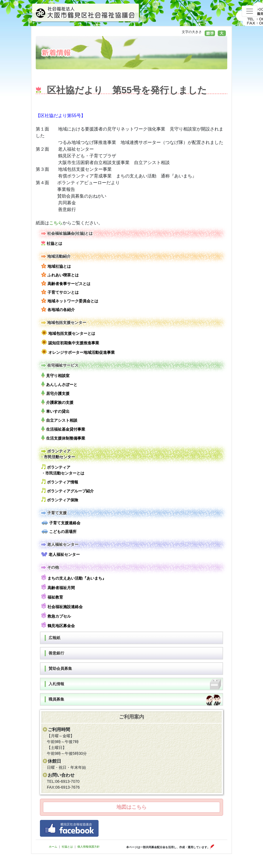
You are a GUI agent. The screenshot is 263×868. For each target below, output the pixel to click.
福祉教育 (52, 597)
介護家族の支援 (57, 402)
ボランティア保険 (60, 500)
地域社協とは (56, 266)
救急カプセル (56, 616)
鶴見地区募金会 (58, 625)
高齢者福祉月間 (58, 587)
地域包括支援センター (63, 323)
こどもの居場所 (59, 532)
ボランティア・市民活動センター (58, 454)
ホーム (53, 847)
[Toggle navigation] (250, 11)
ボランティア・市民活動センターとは (63, 470)
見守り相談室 (55, 375)
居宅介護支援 (55, 393)
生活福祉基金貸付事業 (63, 429)
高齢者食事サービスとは (66, 283)
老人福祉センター (59, 545)
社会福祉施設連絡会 (62, 606)
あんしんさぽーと (59, 384)
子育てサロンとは (60, 292)
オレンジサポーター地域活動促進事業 (78, 352)
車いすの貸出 (55, 411)
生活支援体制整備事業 (63, 438)
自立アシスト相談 (59, 420)
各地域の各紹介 (58, 309)
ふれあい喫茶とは (60, 275)
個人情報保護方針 (89, 847)
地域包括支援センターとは (68, 333)
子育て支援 (53, 513)
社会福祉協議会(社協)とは (66, 233)
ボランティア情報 (60, 482)
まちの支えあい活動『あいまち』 (74, 578)
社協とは (52, 243)
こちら (56, 223)
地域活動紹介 (55, 256)
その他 (49, 567)
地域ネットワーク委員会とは (70, 301)
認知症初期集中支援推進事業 (70, 342)
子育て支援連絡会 (61, 523)
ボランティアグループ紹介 (68, 491)
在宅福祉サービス (59, 365)
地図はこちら (131, 807)
